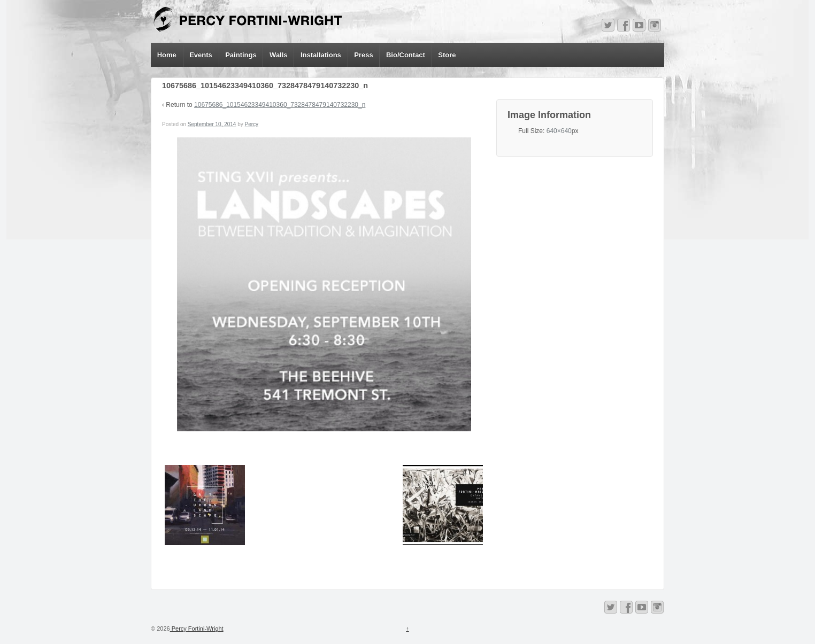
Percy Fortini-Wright (197, 629)
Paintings (241, 55)
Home (167, 55)
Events (201, 55)
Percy (252, 124)
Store (447, 55)
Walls (278, 55)
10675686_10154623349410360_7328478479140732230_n (280, 105)
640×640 (559, 131)
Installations (321, 55)
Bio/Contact (406, 55)
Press (363, 55)
